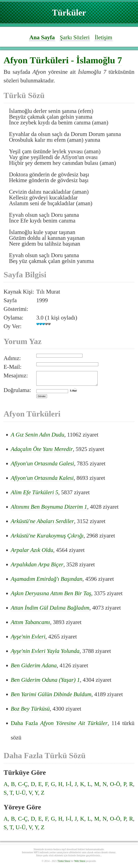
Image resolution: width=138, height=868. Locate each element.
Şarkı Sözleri (75, 37)
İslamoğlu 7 (99, 60)
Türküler (69, 13)
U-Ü (21, 795)
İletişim (103, 37)
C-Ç (23, 787)
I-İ (68, 787)
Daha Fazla (59, 726)
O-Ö (115, 787)
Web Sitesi (80, 864)
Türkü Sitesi (64, 864)
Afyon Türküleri (36, 60)
